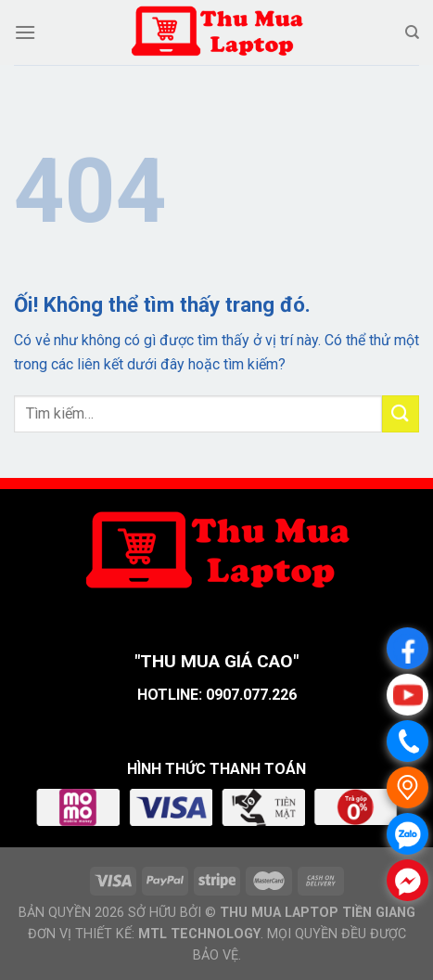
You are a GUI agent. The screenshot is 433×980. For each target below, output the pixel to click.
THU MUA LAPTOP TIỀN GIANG (318, 913)
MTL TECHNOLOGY (199, 934)
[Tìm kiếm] (412, 32)
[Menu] (25, 32)
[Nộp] (401, 413)
